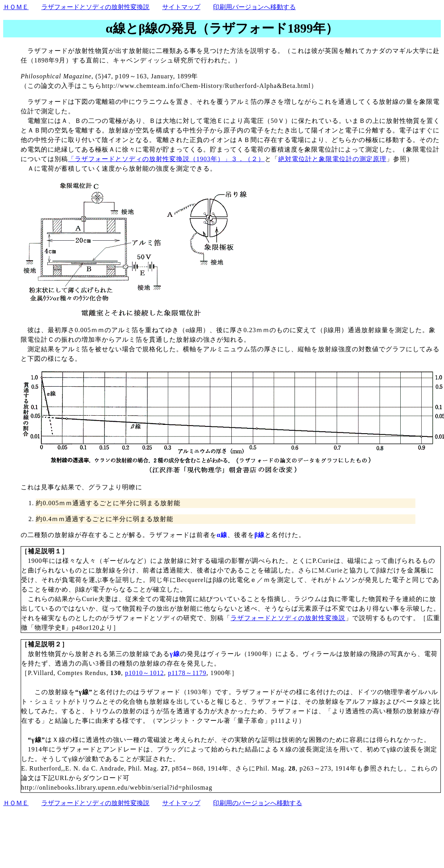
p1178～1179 (187, 673)
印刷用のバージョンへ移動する (258, 803)
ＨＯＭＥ (16, 7)
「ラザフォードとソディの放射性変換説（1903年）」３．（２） (166, 159)
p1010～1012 (144, 673)
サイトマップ (181, 7)
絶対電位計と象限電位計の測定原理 (332, 159)
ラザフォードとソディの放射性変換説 (95, 7)
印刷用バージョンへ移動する (254, 7)
